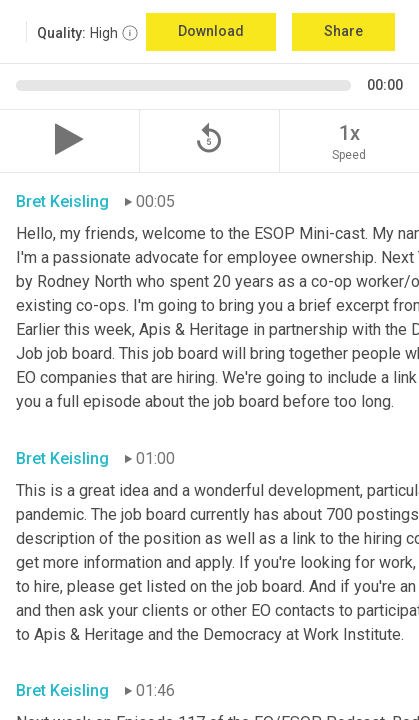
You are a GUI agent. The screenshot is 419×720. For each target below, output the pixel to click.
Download (211, 31)
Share (343, 31)
